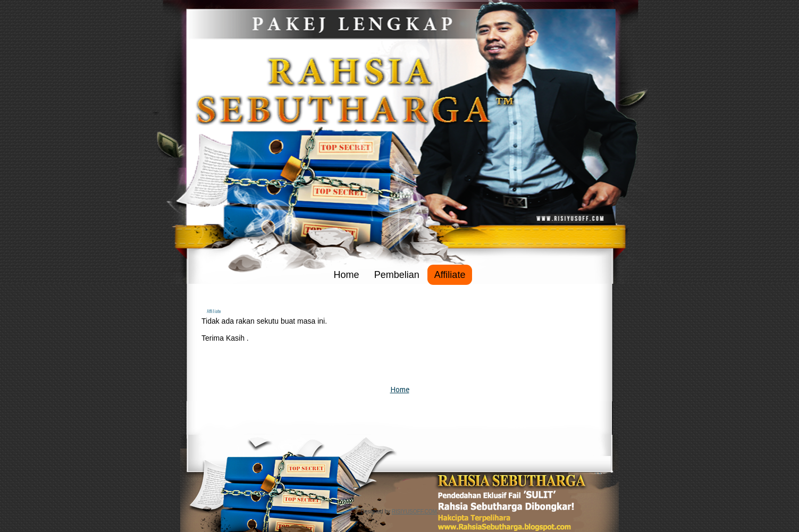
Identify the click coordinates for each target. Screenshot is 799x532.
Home (347, 275)
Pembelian (397, 275)
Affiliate (450, 275)
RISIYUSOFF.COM (414, 512)
